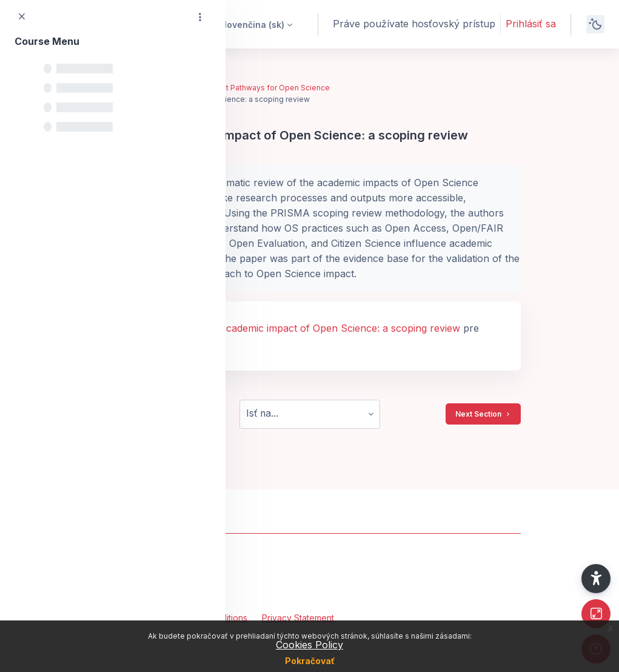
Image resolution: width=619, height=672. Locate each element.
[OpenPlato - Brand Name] (310, 573)
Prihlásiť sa (531, 24)
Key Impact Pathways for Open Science (259, 88)
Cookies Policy (309, 645)
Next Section (483, 414)
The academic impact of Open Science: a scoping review (330, 328)
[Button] (596, 614)
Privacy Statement (298, 618)
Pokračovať (310, 661)
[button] (248, 24)
